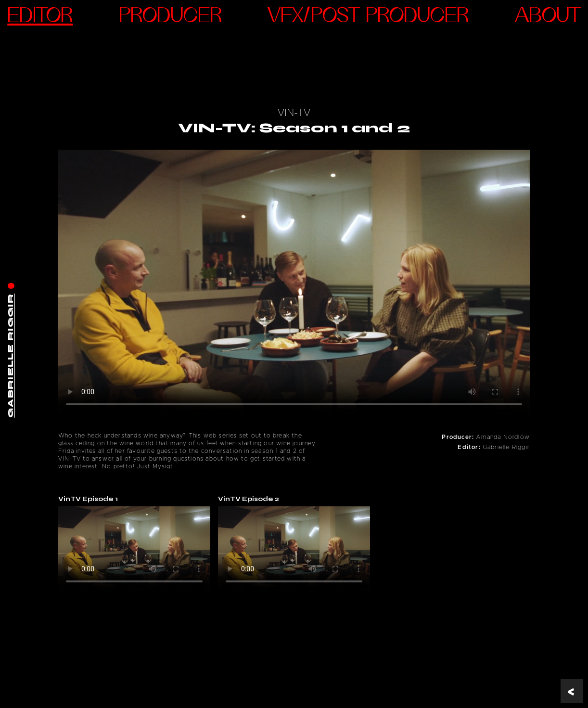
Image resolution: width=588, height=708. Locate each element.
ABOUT (548, 17)
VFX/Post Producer (368, 17)
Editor (40, 17)
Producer (170, 17)
